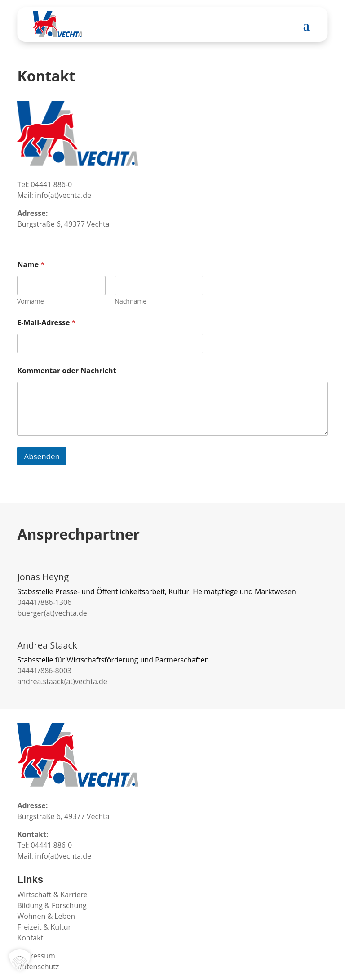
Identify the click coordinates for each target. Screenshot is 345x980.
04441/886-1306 (44, 602)
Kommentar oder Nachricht (66, 371)
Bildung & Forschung (52, 905)
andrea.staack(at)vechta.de (62, 681)
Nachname (131, 301)
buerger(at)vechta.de (52, 613)
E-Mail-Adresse (46, 323)
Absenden (42, 456)
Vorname (31, 301)
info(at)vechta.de (63, 195)
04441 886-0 (52, 184)
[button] (20, 960)
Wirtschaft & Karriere (52, 895)
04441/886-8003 (44, 671)
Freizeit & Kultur (44, 927)
